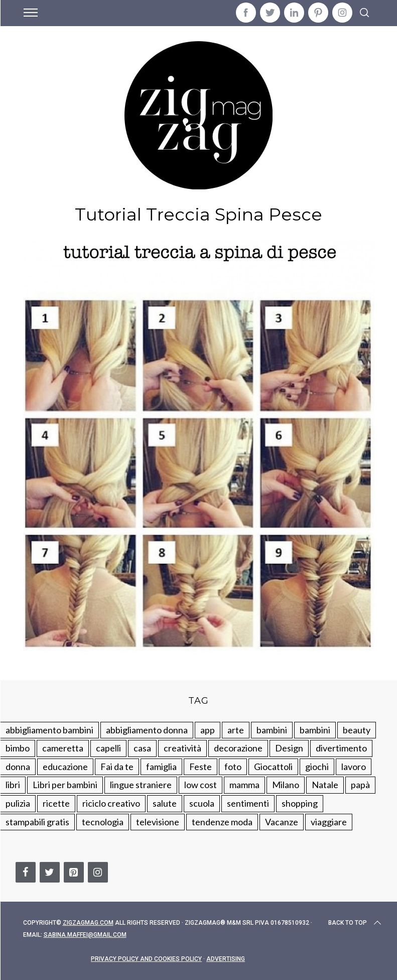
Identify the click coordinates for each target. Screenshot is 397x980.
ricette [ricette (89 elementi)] (56, 803)
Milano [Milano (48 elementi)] (286, 785)
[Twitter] (50, 872)
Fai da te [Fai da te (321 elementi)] (117, 767)
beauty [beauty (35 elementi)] (357, 730)
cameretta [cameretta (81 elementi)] (63, 748)
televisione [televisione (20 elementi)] (158, 822)
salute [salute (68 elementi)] (165, 803)
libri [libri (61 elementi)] (13, 785)
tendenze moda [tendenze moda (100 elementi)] (222, 822)
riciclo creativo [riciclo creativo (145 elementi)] (111, 803)
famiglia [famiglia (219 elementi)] (161, 767)
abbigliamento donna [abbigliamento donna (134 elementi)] (147, 730)
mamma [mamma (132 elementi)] (244, 785)
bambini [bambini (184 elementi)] (315, 730)
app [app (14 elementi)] (208, 730)
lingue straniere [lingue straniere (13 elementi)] (141, 785)
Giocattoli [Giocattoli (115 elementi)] (273, 767)
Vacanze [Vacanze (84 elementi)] (282, 822)
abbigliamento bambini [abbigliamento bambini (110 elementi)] (49, 730)
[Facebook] (26, 872)
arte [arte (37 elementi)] (236, 730)
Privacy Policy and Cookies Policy (146, 959)
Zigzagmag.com (88, 923)
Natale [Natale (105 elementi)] (325, 785)
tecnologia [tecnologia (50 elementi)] (103, 822)
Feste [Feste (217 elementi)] (201, 767)
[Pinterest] (74, 872)
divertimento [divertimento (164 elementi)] (341, 748)
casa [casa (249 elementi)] (142, 748)
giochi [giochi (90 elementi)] (317, 767)
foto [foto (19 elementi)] (233, 767)
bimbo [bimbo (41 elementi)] (18, 748)
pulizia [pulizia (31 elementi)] (18, 803)
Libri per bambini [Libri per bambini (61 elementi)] (65, 785)
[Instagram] (98, 872)
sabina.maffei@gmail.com (85, 935)
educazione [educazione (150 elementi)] (65, 767)
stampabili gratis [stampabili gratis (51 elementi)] (37, 822)
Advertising (226, 959)
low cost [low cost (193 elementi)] (201, 785)
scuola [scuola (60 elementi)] (202, 803)
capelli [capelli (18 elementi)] (108, 748)
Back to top (356, 923)
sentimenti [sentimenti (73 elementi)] (248, 803)
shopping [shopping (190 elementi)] (300, 803)
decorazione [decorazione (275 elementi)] (238, 748)
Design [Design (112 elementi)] (289, 748)
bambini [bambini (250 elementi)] (272, 730)
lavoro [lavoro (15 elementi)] (354, 767)
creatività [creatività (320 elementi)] (182, 748)
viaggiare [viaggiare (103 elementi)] (329, 822)
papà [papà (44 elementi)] (360, 785)
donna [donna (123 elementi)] (18, 767)
